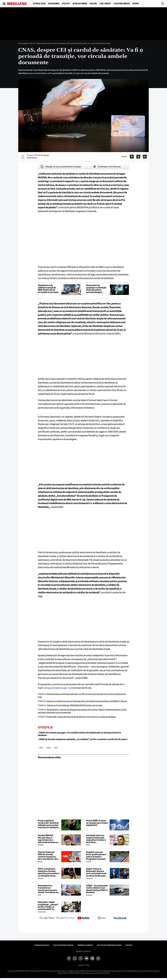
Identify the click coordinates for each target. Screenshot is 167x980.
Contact (129, 945)
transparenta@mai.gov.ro (57, 688)
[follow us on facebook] (120, 918)
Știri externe (80, 4)
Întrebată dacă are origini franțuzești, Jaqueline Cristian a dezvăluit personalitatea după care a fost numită (96, 839)
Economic (54, 4)
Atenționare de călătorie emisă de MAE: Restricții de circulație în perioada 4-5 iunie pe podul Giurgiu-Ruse (48, 289)
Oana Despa (32, 158)
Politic (66, 4)
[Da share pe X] (138, 157)
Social (93, 4)
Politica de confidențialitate (109, 945)
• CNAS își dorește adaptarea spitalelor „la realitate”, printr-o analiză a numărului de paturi (83, 739)
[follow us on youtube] (83, 918)
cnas (48, 748)
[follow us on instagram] (102, 918)
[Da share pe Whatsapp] (145, 157)
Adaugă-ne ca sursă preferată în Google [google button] (60, 167)
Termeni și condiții (85, 945)
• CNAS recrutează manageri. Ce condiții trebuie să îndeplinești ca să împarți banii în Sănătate (79, 734)
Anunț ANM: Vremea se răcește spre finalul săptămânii (97, 823)
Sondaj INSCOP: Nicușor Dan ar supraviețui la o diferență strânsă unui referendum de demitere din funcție (49, 839)
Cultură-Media (122, 4)
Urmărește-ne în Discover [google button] (107, 167)
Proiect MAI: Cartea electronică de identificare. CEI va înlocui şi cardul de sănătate (81, 717)
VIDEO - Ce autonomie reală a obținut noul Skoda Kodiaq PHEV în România (97, 889)
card (41, 748)
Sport (136, 4)
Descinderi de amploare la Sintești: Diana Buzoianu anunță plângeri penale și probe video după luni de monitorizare (97, 289)
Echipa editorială (42, 945)
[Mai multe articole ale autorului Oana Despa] (23, 157)
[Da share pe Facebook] (132, 157)
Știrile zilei (39, 4)
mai (56, 748)
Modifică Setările (83, 951)
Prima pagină (23, 43)
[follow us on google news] (47, 918)
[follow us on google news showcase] (65, 918)
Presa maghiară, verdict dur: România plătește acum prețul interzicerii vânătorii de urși (48, 824)
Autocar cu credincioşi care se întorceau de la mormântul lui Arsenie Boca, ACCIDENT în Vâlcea (87, 701)
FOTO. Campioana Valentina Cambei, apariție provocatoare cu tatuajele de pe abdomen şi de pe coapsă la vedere (49, 872)
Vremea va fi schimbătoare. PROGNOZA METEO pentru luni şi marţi (74, 705)
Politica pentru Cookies (63, 945)
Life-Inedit (105, 4)
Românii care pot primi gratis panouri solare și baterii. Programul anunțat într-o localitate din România (96, 856)
